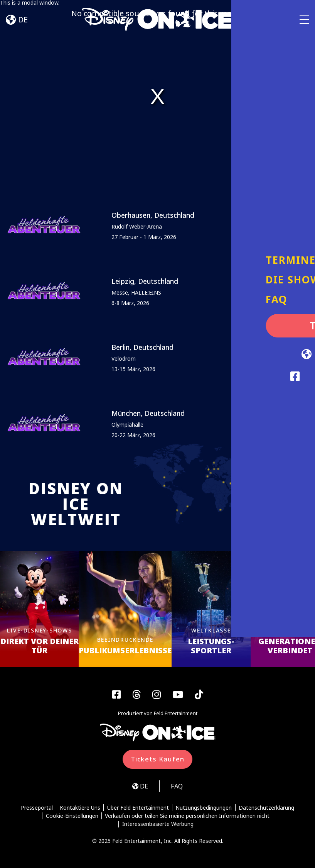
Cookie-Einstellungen (72, 817)
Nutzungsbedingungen (204, 809)
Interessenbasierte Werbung (158, 826)
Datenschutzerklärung (267, 809)
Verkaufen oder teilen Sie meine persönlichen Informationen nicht (188, 817)
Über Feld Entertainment (138, 809)
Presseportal (36, 809)
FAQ (178, 787)
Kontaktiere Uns (80, 809)
